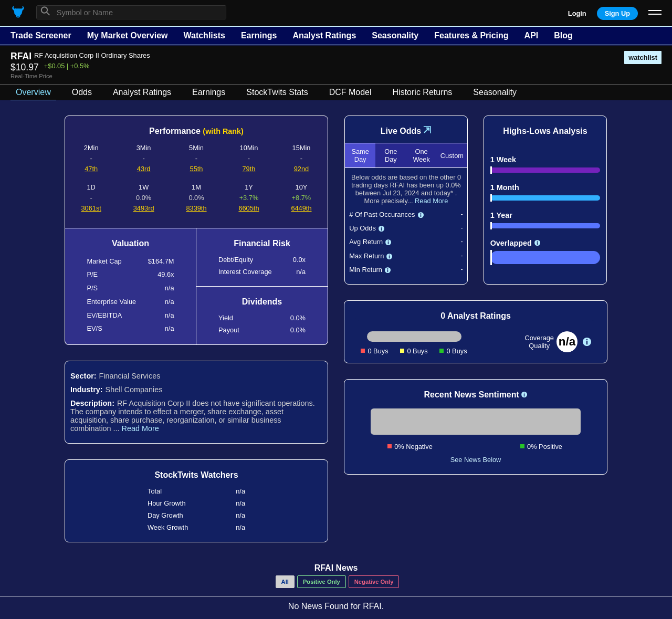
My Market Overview (128, 35)
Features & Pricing (471, 35)
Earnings (259, 35)
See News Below (476, 460)
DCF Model (350, 92)
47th (91, 169)
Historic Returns (423, 92)
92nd (301, 169)
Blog (563, 35)
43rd (144, 169)
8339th (196, 208)
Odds (82, 92)
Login (577, 13)
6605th (249, 208)
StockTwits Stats (277, 92)
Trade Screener (41, 35)
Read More (140, 428)
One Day (391, 155)
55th (197, 169)
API (532, 35)
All (285, 582)
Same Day (360, 155)
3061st (91, 208)
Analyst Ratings (324, 35)
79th (249, 169)
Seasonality (395, 35)
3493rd (144, 208)
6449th (301, 208)
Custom (452, 156)
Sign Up (617, 13)
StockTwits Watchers (196, 475)
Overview (33, 92)
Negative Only (374, 582)
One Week (421, 155)
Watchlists (204, 35)
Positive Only (322, 582)
